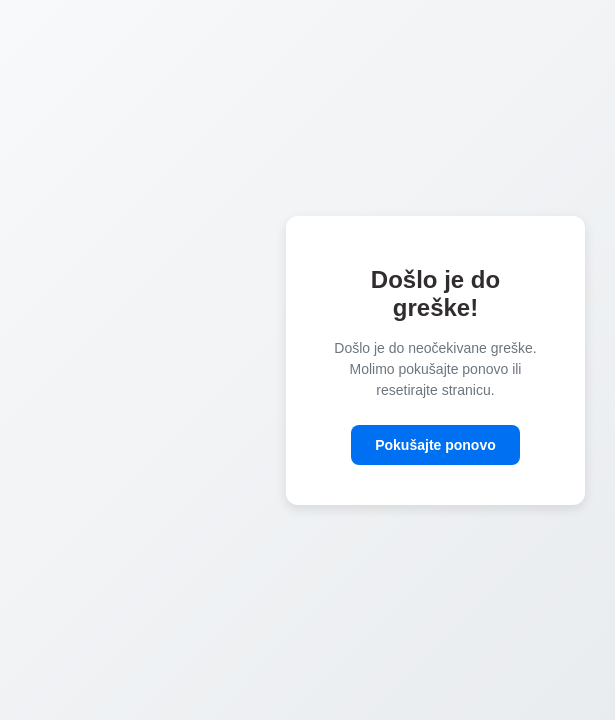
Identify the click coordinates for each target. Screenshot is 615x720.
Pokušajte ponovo (435, 445)
